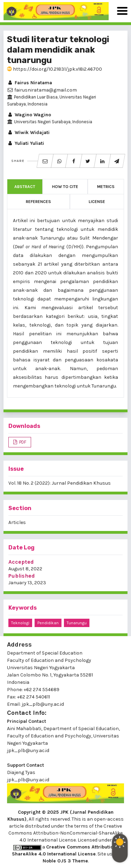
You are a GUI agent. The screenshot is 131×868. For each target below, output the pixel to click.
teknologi (20, 623)
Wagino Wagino (29, 115)
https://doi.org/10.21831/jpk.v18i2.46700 (54, 69)
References (38, 202)
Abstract (25, 187)
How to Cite (65, 187)
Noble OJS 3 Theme (65, 861)
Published (22, 576)
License (97, 202)
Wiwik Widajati (28, 132)
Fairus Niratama (30, 83)
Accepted (21, 562)
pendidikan (48, 623)
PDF (22, 442)
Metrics (106, 187)
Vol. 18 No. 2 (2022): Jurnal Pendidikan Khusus (60, 483)
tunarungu (77, 623)
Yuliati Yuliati (26, 143)
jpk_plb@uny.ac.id (28, 750)
